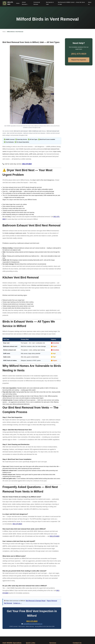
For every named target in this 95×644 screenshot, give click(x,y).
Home (18, 3)
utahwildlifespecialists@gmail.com (33, 624)
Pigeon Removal (52, 601)
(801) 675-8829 (10, 3)
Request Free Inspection (79, 60)
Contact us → (17, 603)
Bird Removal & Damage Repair (36, 601)
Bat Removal (8, 603)
